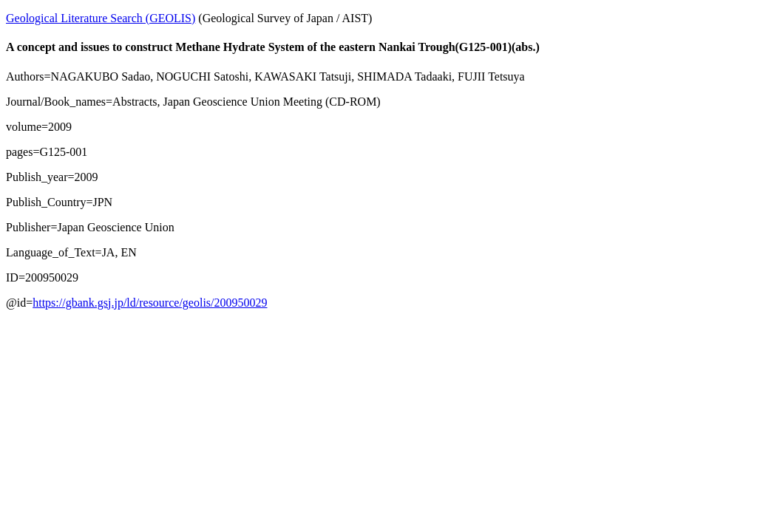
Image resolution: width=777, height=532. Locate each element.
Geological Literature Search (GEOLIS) (101, 18)
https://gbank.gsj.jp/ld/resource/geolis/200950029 (150, 303)
